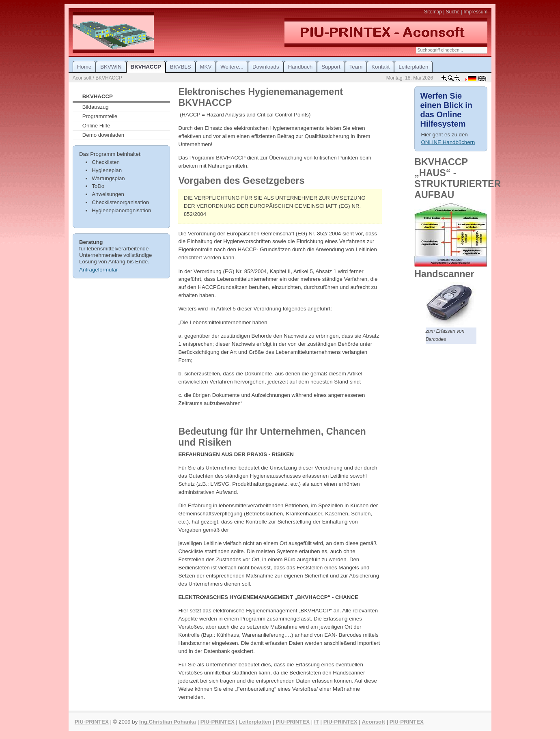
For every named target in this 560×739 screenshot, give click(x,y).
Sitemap (433, 12)
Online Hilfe (96, 126)
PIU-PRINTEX (92, 722)
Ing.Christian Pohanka (168, 722)
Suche (453, 12)
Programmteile (100, 116)
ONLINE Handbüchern (448, 142)
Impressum (475, 12)
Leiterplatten (255, 722)
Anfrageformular (98, 270)
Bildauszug (96, 107)
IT (317, 722)
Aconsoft (373, 722)
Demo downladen (103, 135)
